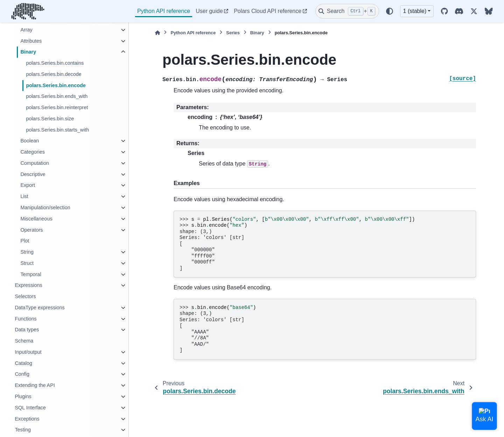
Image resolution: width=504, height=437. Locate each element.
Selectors (25, 296)
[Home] (157, 33)
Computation (35, 163)
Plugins (23, 396)
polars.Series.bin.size (50, 119)
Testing (23, 430)
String (27, 252)
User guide (209, 11)
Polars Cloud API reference (268, 11)
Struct (27, 263)
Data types (27, 330)
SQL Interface (30, 408)
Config (22, 374)
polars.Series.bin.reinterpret (57, 107)
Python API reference (164, 11)
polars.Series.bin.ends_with (57, 96)
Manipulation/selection (45, 207)
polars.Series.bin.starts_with (57, 130)
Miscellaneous (36, 219)
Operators (31, 230)
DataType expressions (40, 308)
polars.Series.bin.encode (56, 85)
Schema (24, 341)
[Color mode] (390, 11)
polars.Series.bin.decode (54, 74)
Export (28, 185)
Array (26, 30)
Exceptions (27, 419)
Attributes (31, 41)
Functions (26, 319)
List (24, 196)
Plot (25, 241)
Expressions (28, 285)
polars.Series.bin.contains (55, 63)
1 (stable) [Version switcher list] (415, 11)
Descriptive (33, 174)
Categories (33, 152)
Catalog (23, 363)
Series (233, 33)
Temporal (31, 274)
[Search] (347, 11)
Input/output (28, 352)
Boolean (30, 141)
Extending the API (35, 385)
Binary (28, 52)
